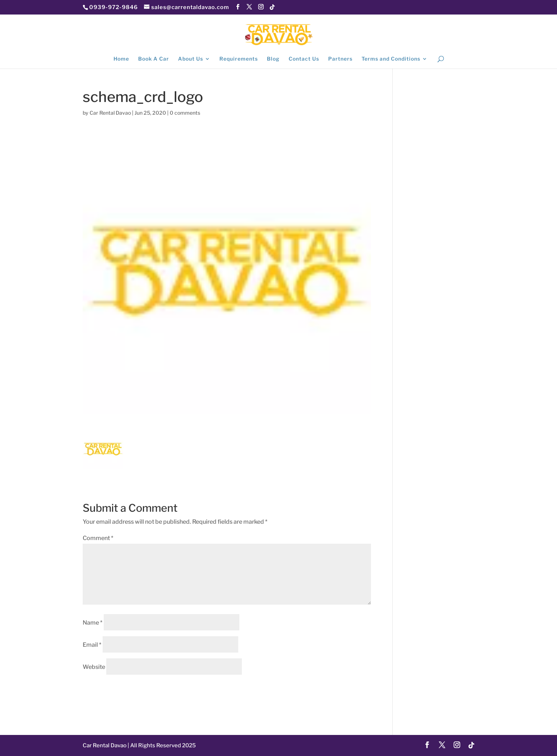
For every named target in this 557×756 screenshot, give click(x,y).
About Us (191, 59)
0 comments (185, 113)
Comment (98, 538)
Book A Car (154, 59)
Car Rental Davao (110, 113)
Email (92, 645)
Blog (273, 59)
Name (93, 623)
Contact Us (304, 59)
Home (121, 59)
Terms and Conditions (391, 59)
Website (94, 667)
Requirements (239, 59)
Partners (340, 59)
